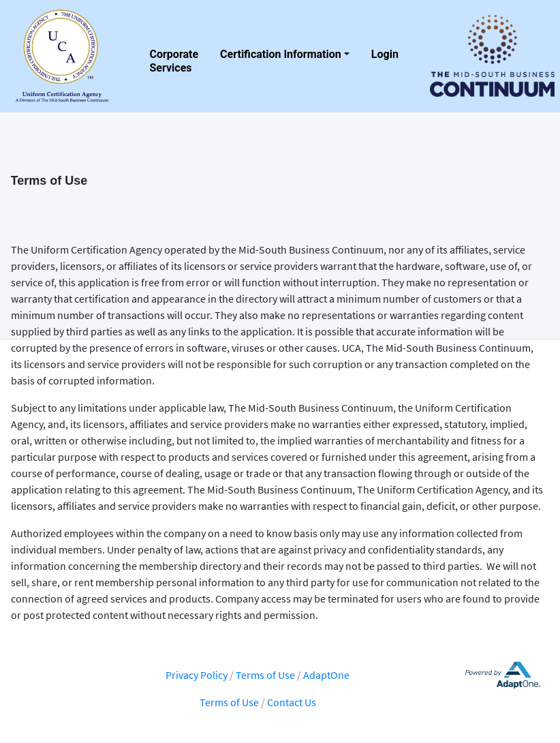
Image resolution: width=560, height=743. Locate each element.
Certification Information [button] (281, 54)
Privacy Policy (197, 675)
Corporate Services (174, 59)
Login (385, 54)
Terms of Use (266, 675)
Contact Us (292, 702)
